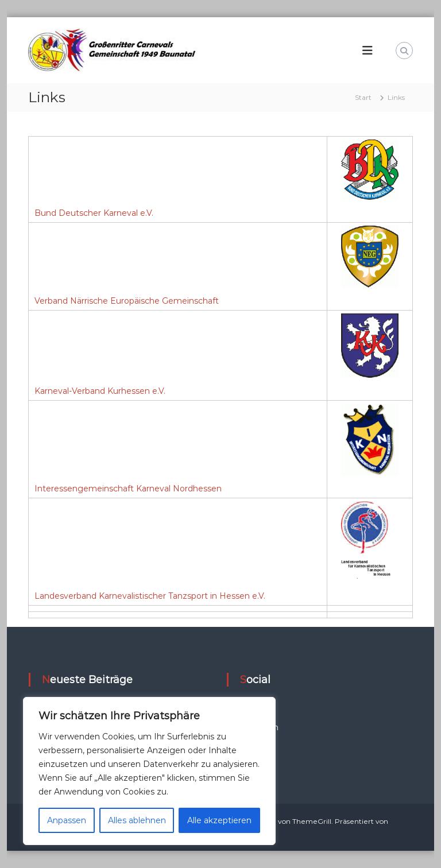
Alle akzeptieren (219, 820)
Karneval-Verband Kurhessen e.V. (100, 391)
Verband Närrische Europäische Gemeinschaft (127, 301)
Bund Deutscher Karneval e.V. (94, 213)
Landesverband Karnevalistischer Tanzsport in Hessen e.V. (150, 596)
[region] (149, 771)
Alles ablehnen (137, 820)
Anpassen (67, 820)
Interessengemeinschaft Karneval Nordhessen (128, 489)
